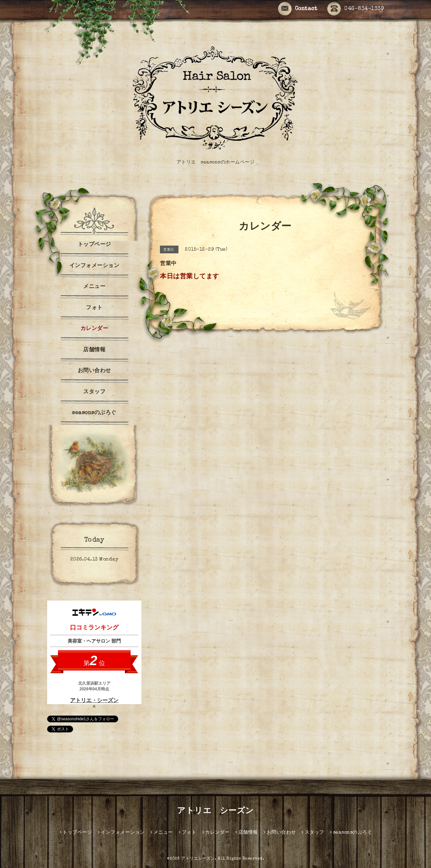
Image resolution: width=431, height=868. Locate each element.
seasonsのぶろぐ (94, 413)
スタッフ (94, 392)
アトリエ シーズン (215, 811)
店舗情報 (94, 350)
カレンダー (94, 329)
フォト (94, 308)
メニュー (94, 287)
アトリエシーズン (198, 859)
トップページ (94, 245)
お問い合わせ (94, 371)
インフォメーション (94, 266)
